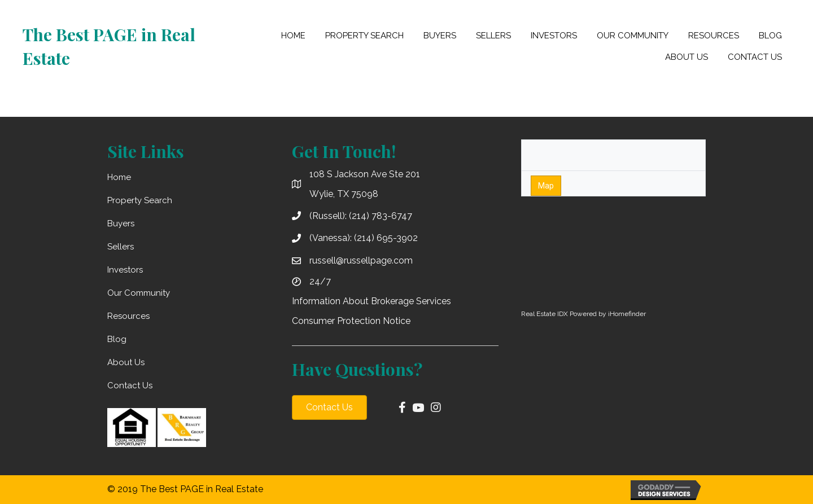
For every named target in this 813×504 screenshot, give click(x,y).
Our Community (139, 293)
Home (119, 177)
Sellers (121, 247)
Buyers (121, 223)
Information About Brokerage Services (371, 301)
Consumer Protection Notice (351, 321)
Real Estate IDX (545, 314)
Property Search (140, 200)
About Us (126, 362)
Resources (128, 316)
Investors (125, 270)
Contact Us (130, 385)
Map (546, 186)
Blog (117, 339)
